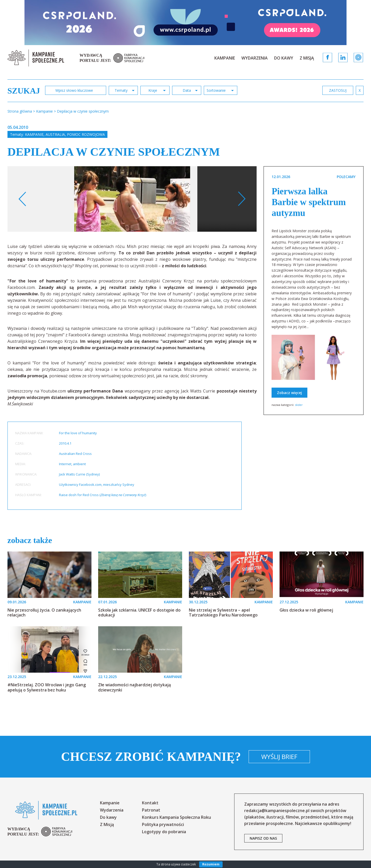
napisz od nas (263, 838)
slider (299, 405)
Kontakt (150, 803)
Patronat (151, 810)
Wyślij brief (279, 757)
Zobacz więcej (289, 393)
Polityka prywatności (163, 824)
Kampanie (225, 58)
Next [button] (242, 199)
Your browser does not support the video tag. (251, 207)
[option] (132, 199)
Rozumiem (211, 864)
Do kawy (284, 58)
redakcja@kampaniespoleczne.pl (277, 811)
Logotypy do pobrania (164, 832)
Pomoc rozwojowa (86, 134)
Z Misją (307, 58)
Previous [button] (23, 199)
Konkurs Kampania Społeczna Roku (176, 817)
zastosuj (338, 90)
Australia (55, 134)
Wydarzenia (255, 58)
